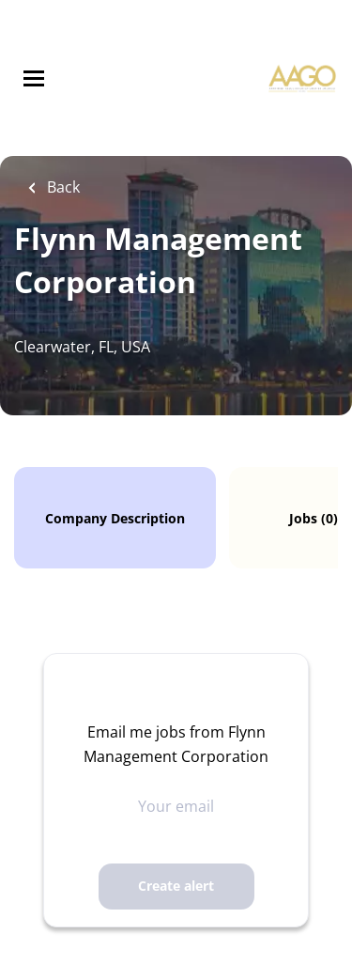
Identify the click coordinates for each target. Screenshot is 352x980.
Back (61, 187)
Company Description (115, 518)
